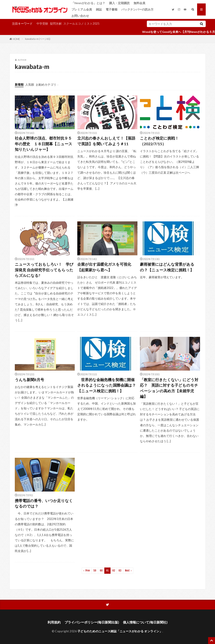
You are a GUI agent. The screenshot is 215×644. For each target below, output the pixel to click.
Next (127, 571)
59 (95, 571)
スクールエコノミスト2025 (81, 24)
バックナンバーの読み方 (137, 9)
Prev (88, 571)
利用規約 (54, 622)
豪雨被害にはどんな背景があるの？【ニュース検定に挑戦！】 (167, 267)
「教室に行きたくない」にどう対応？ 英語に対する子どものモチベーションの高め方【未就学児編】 (169, 388)
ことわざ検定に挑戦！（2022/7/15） (159, 141)
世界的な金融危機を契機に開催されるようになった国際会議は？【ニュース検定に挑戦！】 (107, 385)
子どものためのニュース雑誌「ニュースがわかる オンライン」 (120, 631)
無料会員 (139, 3)
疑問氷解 (56, 24)
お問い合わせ (80, 16)
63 (120, 571)
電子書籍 (112, 9)
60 (101, 571)
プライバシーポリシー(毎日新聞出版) (92, 622)
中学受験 (42, 24)
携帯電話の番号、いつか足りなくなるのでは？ (44, 503)
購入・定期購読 (119, 3)
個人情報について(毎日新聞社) (145, 622)
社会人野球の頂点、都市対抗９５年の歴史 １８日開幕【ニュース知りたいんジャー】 (44, 144)
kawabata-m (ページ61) (38, 39)
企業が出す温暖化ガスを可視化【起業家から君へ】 (104, 267)
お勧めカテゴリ (46, 85)
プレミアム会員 (82, 9)
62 (114, 571)
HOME (16, 39)
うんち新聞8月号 (29, 380)
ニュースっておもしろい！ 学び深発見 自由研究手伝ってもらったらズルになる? (44, 270)
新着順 (19, 85)
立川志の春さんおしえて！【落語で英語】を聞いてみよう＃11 (106, 141)
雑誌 (99, 9)
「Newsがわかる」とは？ (88, 3)
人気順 (30, 85)
